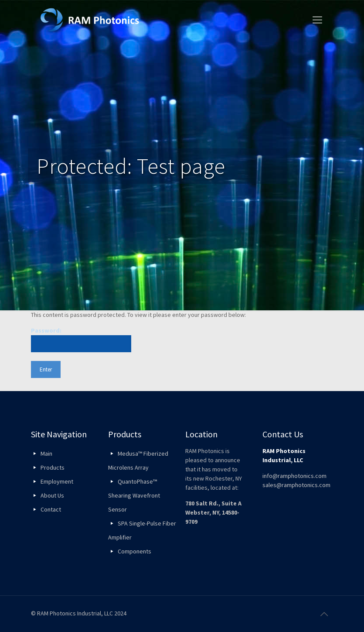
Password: (81, 339)
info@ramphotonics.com (294, 476)
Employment (57, 481)
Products (53, 467)
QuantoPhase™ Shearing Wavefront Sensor (134, 495)
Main (46, 453)
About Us (52, 495)
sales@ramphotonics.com (296, 485)
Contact (51, 509)
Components (134, 551)
